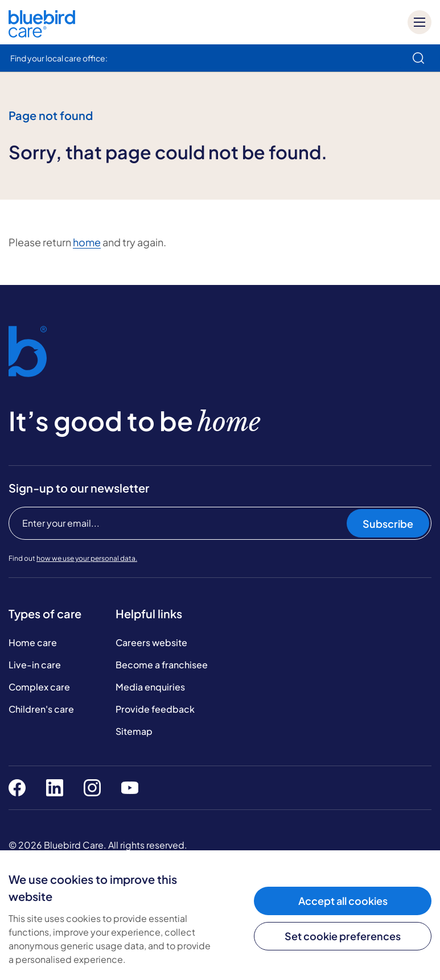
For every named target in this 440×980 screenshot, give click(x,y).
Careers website (151, 642)
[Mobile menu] (420, 22)
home (87, 242)
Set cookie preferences (343, 936)
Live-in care (35, 665)
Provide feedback (155, 709)
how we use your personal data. (87, 558)
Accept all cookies (343, 901)
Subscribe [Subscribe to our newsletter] (388, 524)
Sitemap (134, 731)
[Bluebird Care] (42, 33)
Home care (33, 642)
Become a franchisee (162, 665)
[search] (418, 58)
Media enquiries (150, 687)
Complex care (39, 687)
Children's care (41, 709)
